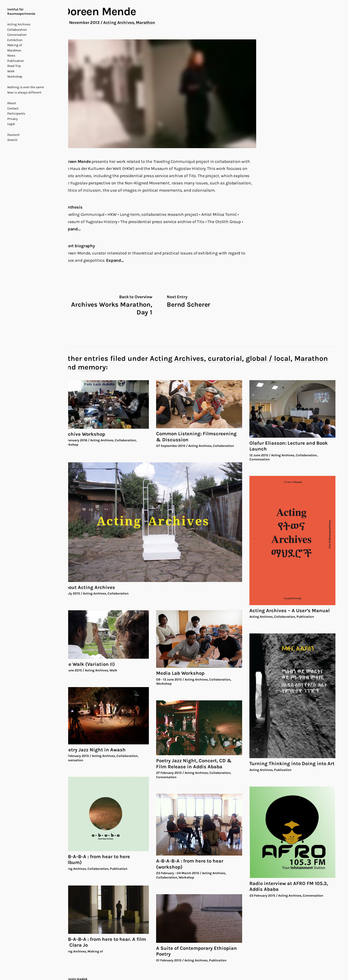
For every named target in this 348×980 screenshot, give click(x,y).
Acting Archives (19, 24)
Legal (11, 124)
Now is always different (24, 92)
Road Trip (14, 66)
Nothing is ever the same (26, 87)
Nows (11, 55)
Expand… (72, 229)
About (12, 103)
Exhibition (15, 40)
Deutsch (13, 135)
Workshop (15, 76)
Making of (15, 45)
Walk (11, 71)
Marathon (14, 50)
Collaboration (17, 30)
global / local (268, 358)
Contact (13, 108)
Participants (16, 113)
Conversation (17, 35)
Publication (16, 61)
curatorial (225, 358)
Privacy (12, 119)
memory (92, 367)
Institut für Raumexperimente (21, 11)
